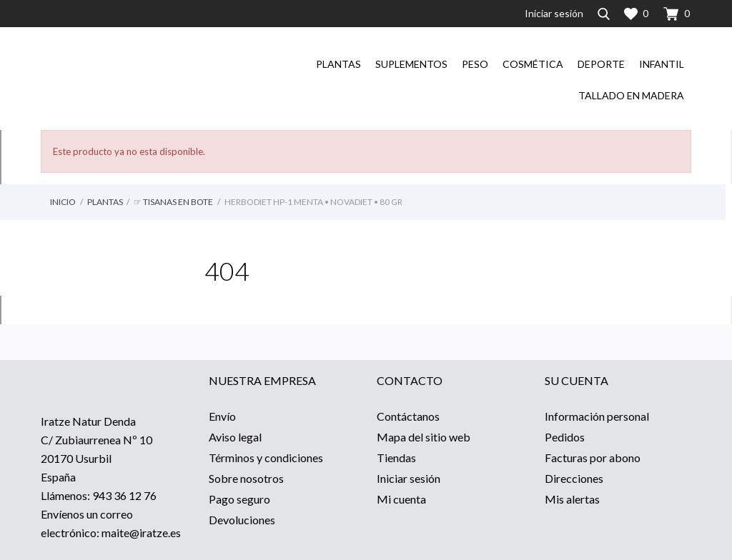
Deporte (601, 64)
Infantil (662, 64)
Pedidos (565, 437)
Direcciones (574, 478)
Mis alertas (572, 499)
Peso (475, 64)
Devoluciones (242, 520)
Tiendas (396, 457)
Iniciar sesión (409, 478)
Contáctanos (408, 416)
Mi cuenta (401, 499)
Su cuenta (577, 380)
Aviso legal (235, 437)
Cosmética (533, 64)
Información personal (597, 416)
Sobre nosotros (246, 478)
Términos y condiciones (266, 457)
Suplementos (411, 64)
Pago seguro (239, 499)
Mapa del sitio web (424, 437)
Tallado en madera (631, 95)
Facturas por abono (593, 457)
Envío (222, 416)
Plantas (338, 64)
